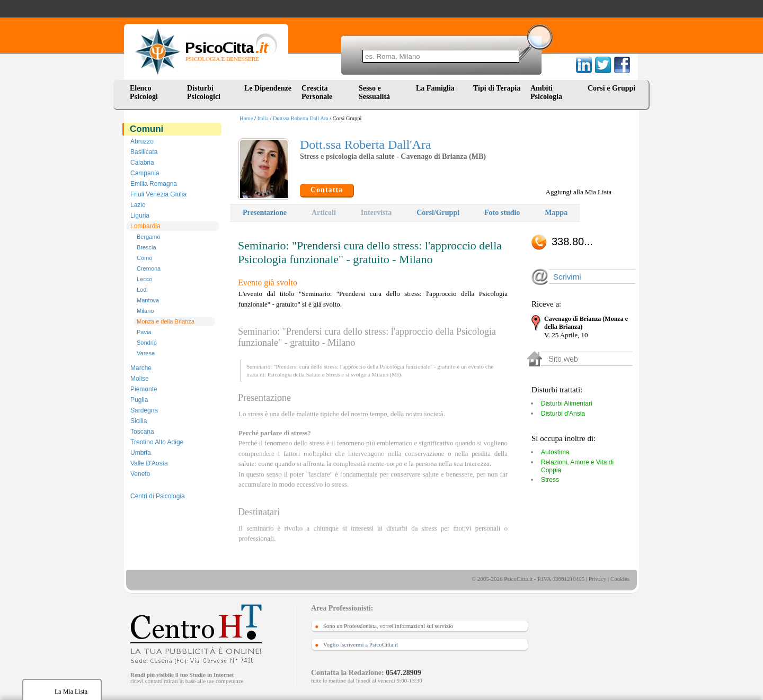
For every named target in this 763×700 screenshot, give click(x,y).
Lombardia (145, 226)
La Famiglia (437, 88)
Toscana (142, 432)
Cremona (149, 268)
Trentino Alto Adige (157, 442)
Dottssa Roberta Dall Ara (301, 118)
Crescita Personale (317, 92)
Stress (333, 374)
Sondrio (147, 343)
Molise (140, 379)
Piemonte (144, 389)
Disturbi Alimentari (567, 403)
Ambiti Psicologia (546, 92)
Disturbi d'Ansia (563, 414)
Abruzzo (142, 141)
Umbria (141, 453)
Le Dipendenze (268, 88)
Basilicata (144, 152)
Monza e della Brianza (166, 321)
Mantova (148, 300)
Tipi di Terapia (497, 88)
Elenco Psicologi (144, 92)
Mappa (556, 213)
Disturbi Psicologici (204, 92)
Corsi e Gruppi (611, 88)
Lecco (144, 279)
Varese (146, 353)
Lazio (138, 205)
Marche (141, 368)
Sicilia (139, 421)
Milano (145, 311)
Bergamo (149, 237)
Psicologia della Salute (294, 374)
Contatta (327, 190)
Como (144, 258)
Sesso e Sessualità (374, 92)
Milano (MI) (386, 374)
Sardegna (144, 410)
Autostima (555, 452)
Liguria (140, 216)
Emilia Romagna (154, 184)
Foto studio (502, 213)
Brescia (147, 247)
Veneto (140, 474)
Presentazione (265, 213)
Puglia (139, 400)
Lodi (142, 290)
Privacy (598, 579)
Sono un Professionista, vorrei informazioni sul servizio (388, 626)
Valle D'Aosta (149, 463)
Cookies (620, 579)
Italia (263, 118)
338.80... (572, 241)
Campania (145, 173)
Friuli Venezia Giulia (158, 194)
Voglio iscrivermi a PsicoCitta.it (361, 644)
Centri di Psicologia (158, 496)
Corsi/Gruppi (438, 213)
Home (246, 118)
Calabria (142, 163)
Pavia (144, 332)
